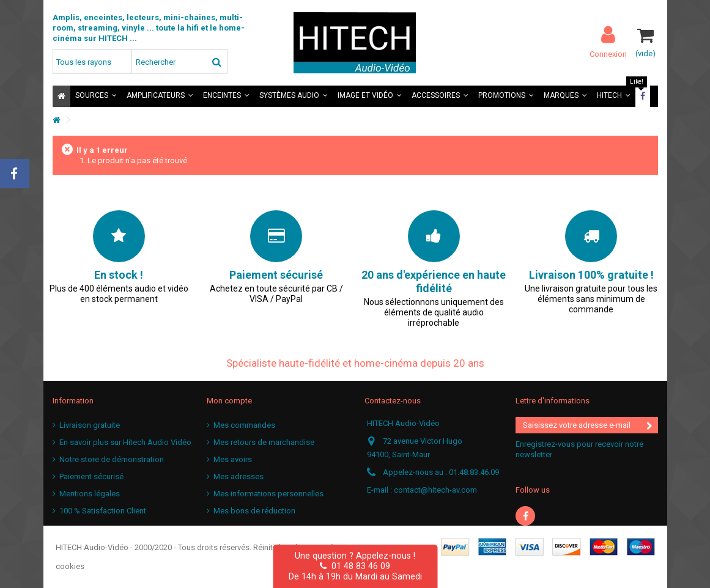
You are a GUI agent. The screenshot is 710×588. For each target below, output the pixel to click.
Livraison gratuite (90, 425)
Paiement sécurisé (91, 476)
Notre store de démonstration (112, 459)
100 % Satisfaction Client (103, 511)
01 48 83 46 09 (355, 566)
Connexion (608, 54)
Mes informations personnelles (268, 494)
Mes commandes (244, 425)
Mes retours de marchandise (264, 442)
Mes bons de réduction (254, 511)
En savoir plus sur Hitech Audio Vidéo (125, 442)
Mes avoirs (233, 459)
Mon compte (229, 401)
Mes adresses (239, 476)
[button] (96, 96)
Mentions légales (90, 494)
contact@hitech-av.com (435, 490)
